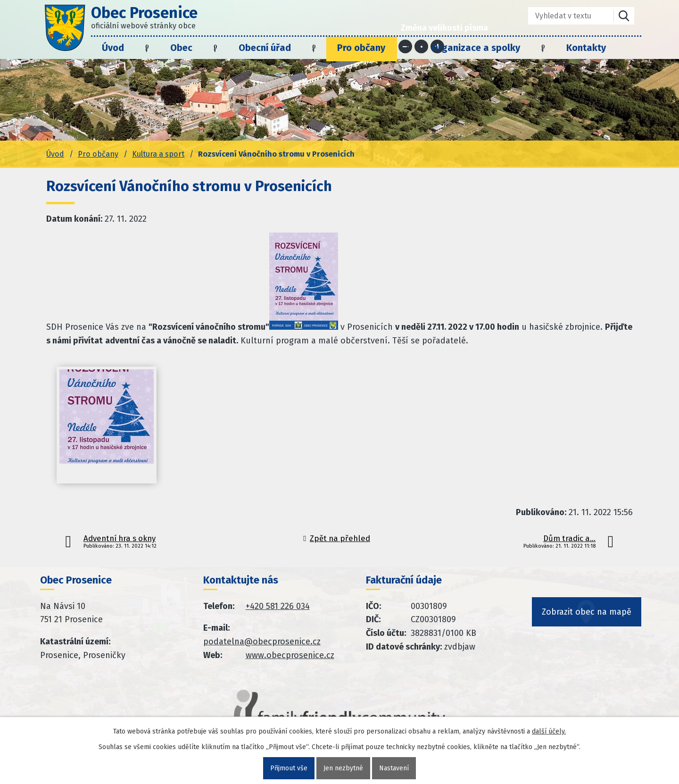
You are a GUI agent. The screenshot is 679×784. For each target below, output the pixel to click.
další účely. (549, 731)
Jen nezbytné (343, 768)
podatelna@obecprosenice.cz (262, 642)
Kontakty (586, 48)
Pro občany (361, 48)
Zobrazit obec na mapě (587, 612)
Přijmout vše (289, 768)
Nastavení (394, 768)
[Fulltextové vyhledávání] (564, 16)
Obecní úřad (265, 48)
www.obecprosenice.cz (290, 655)
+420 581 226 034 (278, 606)
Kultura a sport (158, 154)
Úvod (113, 48)
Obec (181, 48)
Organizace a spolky (476, 48)
